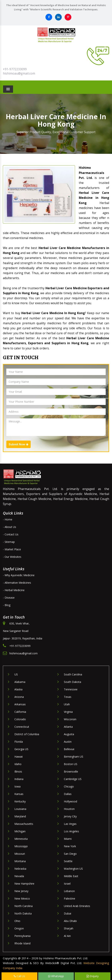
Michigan (20, 831)
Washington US (73, 869)
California (20, 712)
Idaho (18, 764)
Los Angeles (71, 831)
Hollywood (70, 801)
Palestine (70, 898)
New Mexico (22, 898)
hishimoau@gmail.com (19, 73)
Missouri (20, 854)
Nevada (19, 876)
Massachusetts (24, 824)
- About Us (9, 527)
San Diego (70, 854)
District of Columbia (27, 734)
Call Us (19, 976)
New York (70, 846)
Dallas (68, 794)
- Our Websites (12, 557)
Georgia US (21, 749)
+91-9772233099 (15, 69)
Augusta (69, 734)
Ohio (17, 921)
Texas (68, 697)
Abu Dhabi (70, 921)
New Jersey (21, 891)
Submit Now (19, 444)
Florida (19, 742)
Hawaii (19, 757)
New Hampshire (24, 884)
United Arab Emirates (77, 906)
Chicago (69, 786)
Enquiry (93, 976)
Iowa (17, 786)
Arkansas (20, 704)
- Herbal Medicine (14, 590)
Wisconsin (70, 719)
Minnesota (21, 839)
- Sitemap (9, 542)
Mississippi (21, 846)
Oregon (19, 928)
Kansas (19, 794)
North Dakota (23, 913)
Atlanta (68, 727)
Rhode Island (22, 943)
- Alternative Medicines (17, 583)
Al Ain (67, 936)
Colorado (20, 719)
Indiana (19, 779)
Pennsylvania (22, 936)
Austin (68, 742)
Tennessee (71, 689)
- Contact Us (11, 534)
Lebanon (69, 891)
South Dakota (72, 682)
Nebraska (20, 869)
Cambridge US (73, 779)
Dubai (68, 913)
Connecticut (22, 727)
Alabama (20, 682)
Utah (67, 704)
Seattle (68, 861)
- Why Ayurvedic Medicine (19, 575)
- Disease (9, 598)
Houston (69, 809)
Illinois (18, 771)
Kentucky (20, 801)
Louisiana (20, 809)
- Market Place (12, 549)
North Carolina (23, 906)
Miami (68, 839)
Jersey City (70, 816)
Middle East (71, 876)
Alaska (18, 689)
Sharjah (69, 928)
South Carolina (73, 674)
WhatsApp (56, 976)
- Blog (7, 605)
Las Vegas (70, 824)
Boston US (71, 764)
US (16, 674)
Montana (20, 861)
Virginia (68, 712)
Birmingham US (74, 757)
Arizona (19, 697)
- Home (8, 519)
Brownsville (71, 771)
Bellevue (69, 749)
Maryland (20, 816)
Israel (67, 884)
